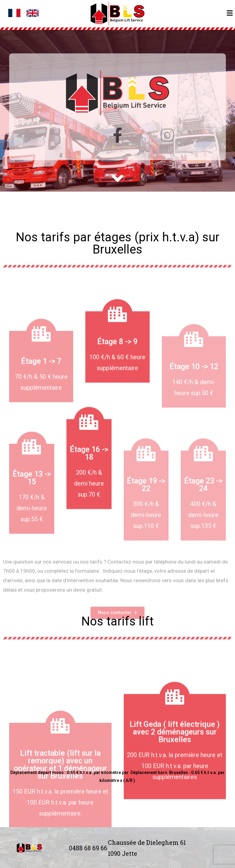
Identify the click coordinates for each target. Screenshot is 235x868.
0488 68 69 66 (88, 848)
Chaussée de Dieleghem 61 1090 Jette (147, 848)
